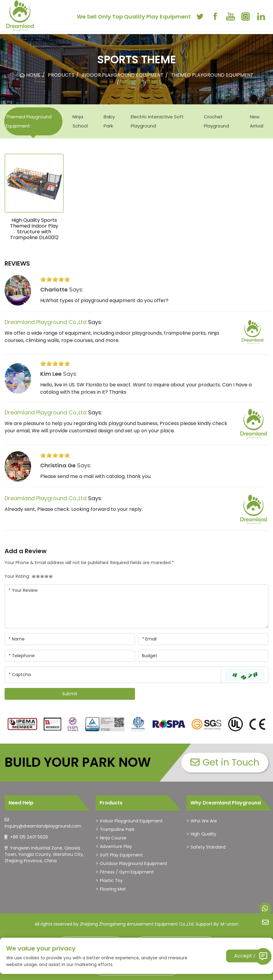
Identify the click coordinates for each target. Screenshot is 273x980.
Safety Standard (208, 847)
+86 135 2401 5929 (29, 837)
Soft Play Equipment (121, 855)
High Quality (204, 834)
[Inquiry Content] (136, 606)
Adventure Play (116, 846)
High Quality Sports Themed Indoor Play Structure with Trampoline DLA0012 (34, 229)
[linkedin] (261, 16)
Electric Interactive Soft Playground (157, 121)
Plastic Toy (111, 881)
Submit (70, 694)
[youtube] (230, 16)
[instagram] (246, 16)
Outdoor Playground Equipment (134, 863)
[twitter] (200, 16)
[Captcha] (113, 675)
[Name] (70, 639)
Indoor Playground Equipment (131, 821)
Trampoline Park (117, 829)
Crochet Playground (216, 121)
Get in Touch (225, 762)
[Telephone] (70, 656)
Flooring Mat (113, 889)
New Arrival (257, 121)
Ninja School (80, 121)
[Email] (203, 639)
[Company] (203, 656)
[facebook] (215, 16)
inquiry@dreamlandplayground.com (43, 826)
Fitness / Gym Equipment (127, 872)
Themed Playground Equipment (29, 121)
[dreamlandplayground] (23, 724)
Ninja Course (113, 838)
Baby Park (109, 121)
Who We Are (204, 821)
